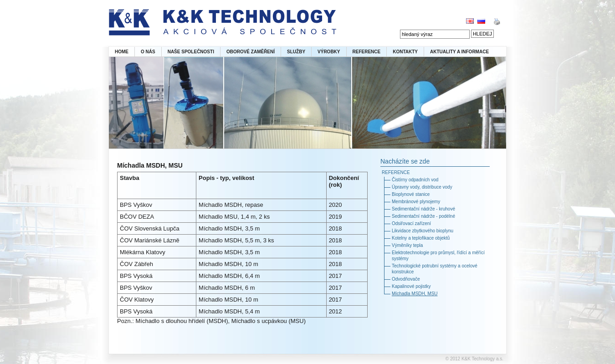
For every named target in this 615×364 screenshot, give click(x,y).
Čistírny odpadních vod (415, 180)
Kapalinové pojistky (411, 286)
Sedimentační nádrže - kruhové (423, 209)
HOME (122, 52)
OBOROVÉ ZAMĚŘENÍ (251, 52)
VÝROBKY (329, 52)
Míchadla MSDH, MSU (415, 294)
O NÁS (148, 52)
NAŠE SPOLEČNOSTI (191, 52)
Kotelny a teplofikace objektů (421, 238)
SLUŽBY (296, 52)
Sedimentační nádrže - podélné (423, 216)
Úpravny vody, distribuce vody (422, 187)
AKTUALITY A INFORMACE (459, 52)
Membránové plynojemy (416, 202)
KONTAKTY (405, 52)
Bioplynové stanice (411, 194)
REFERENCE (367, 52)
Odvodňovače (406, 279)
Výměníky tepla (407, 245)
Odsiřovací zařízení (411, 223)
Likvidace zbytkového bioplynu (423, 231)
